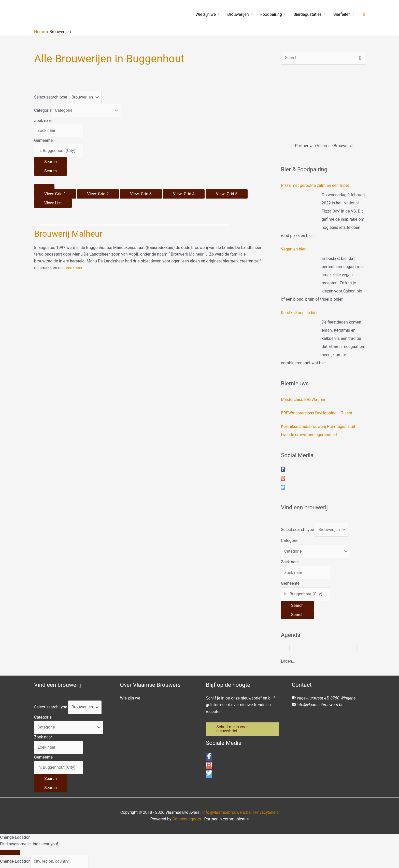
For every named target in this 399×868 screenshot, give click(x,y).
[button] (364, 14)
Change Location (15, 861)
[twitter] (283, 488)
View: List (53, 203)
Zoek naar (43, 121)
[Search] (51, 162)
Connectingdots (187, 819)
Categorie (43, 110)
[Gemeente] (59, 151)
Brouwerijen (238, 14)
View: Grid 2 (98, 194)
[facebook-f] (283, 469)
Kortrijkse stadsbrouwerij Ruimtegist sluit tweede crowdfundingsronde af (318, 431)
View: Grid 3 (141, 194)
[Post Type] (85, 97)
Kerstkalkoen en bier (299, 313)
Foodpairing (271, 14)
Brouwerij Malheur (69, 234)
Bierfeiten (342, 14)
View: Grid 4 (184, 194)
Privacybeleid (267, 812)
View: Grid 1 (55, 194)
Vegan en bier (293, 249)
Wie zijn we (206, 14)
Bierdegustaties (308, 14)
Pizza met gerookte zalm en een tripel (315, 185)
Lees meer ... (75, 268)
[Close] (10, 852)
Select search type (51, 97)
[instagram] (283, 478)
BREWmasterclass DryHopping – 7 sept (317, 413)
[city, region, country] (60, 861)
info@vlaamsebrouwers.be (320, 705)
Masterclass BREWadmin (304, 400)
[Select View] (44, 187)
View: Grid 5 (227, 194)
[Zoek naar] (59, 131)
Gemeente (43, 140)
